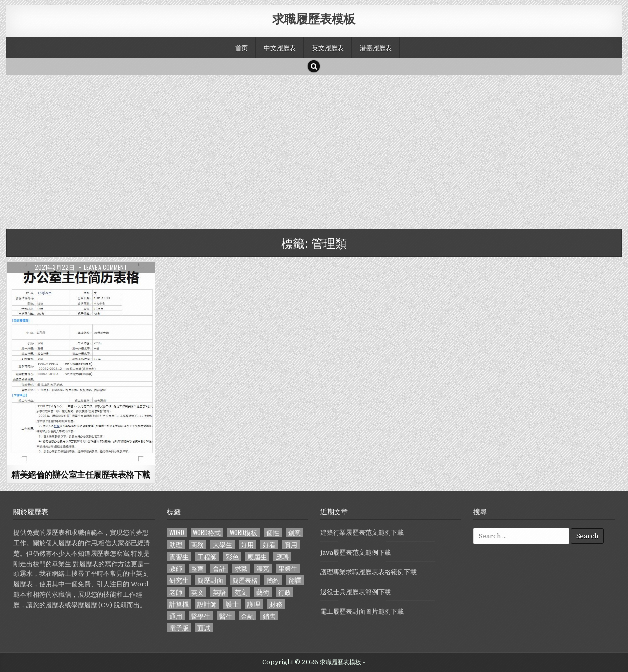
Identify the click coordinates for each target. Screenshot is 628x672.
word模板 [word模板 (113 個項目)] (243, 533)
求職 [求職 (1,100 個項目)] (241, 568)
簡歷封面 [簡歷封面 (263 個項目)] (210, 580)
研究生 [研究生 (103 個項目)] (179, 580)
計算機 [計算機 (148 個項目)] (179, 604)
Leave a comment (105, 267)
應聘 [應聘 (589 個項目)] (282, 556)
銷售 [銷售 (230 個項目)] (269, 616)
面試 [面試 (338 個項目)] (204, 628)
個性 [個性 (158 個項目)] (273, 533)
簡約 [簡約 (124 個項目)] (273, 580)
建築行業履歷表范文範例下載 (362, 533)
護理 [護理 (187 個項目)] (254, 604)
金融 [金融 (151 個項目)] (247, 616)
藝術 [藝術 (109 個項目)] (263, 592)
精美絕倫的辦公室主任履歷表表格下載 (81, 474)
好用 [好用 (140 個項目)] (247, 544)
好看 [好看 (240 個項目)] (269, 544)
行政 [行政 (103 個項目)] (285, 592)
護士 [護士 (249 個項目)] (232, 604)
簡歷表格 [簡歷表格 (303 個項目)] (245, 580)
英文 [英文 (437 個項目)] (197, 592)
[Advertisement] (303, 150)
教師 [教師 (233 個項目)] (176, 568)
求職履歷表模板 (314, 18)
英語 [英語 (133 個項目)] (219, 592)
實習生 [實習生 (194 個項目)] (179, 556)
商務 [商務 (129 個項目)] (197, 544)
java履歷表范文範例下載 (356, 552)
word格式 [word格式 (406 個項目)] (207, 533)
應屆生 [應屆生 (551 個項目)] (257, 556)
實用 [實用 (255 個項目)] (291, 544)
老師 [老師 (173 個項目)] (176, 592)
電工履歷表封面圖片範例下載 (362, 611)
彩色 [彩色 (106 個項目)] (232, 556)
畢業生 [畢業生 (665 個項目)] (288, 568)
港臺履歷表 (376, 47)
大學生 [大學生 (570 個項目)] (222, 544)
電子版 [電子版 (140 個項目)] (179, 628)
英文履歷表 (328, 47)
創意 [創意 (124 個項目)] (294, 533)
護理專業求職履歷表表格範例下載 (368, 572)
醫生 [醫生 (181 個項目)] (226, 616)
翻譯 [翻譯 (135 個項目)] (295, 580)
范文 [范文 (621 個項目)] (241, 592)
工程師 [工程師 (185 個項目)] (207, 556)
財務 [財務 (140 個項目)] (276, 604)
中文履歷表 (280, 47)
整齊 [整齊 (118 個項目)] (197, 568)
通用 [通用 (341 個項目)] (176, 616)
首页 (242, 47)
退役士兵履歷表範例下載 (356, 592)
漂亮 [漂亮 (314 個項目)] (263, 568)
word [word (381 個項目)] (177, 533)
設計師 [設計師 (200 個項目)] (207, 604)
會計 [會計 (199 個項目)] (219, 568)
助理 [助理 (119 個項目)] (176, 544)
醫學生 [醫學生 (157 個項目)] (201, 616)
